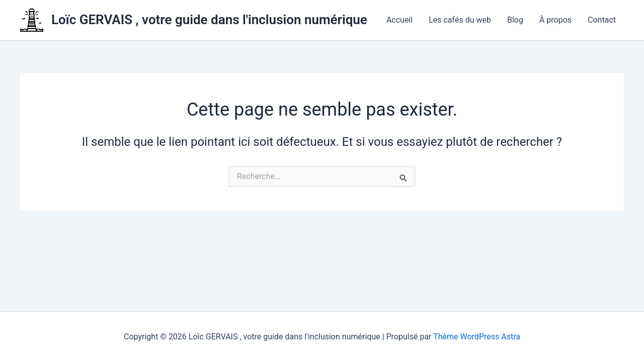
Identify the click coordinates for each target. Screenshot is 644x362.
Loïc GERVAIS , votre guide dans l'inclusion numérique (209, 20)
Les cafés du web (460, 20)
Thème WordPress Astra (477, 337)
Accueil (399, 20)
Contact (602, 20)
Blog (515, 20)
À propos (555, 20)
